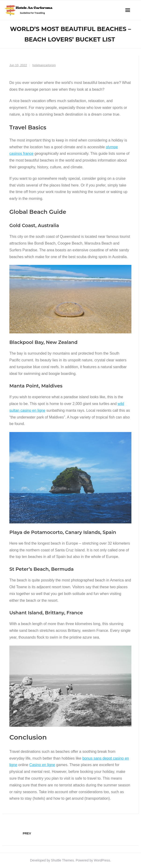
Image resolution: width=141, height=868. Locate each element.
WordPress (102, 860)
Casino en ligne (42, 765)
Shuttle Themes (62, 860)
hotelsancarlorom (44, 65)
